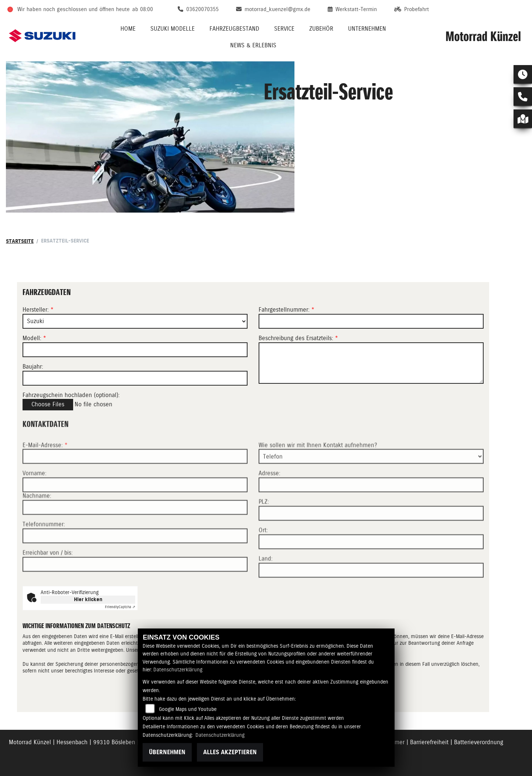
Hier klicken (88, 599)
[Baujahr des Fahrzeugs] (135, 378)
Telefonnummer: (44, 549)
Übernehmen (167, 752)
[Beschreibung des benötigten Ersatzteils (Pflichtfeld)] (371, 363)
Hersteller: (36, 310)
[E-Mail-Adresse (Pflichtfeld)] (135, 481)
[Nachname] (135, 532)
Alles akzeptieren (230, 752)
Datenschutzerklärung (178, 670)
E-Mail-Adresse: (45, 470)
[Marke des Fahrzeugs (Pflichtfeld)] (135, 321)
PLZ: (264, 527)
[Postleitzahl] (371, 538)
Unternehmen (367, 29)
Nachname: (37, 521)
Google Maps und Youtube (188, 709)
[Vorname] (135, 510)
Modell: (32, 338)
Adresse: (270, 498)
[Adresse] (371, 510)
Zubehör (321, 29)
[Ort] (371, 567)
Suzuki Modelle (173, 29)
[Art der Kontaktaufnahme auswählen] (371, 481)
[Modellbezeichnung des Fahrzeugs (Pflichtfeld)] (135, 350)
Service (284, 29)
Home (128, 29)
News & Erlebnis (253, 45)
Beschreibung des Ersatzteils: (298, 338)
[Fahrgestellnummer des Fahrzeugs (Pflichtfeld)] (371, 321)
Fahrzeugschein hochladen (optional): (71, 395)
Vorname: (35, 498)
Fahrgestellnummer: (284, 310)
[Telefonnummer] (135, 561)
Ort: (263, 555)
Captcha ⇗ (120, 607)
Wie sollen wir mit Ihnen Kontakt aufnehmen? (318, 470)
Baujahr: (33, 367)
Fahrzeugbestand (234, 29)
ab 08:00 (143, 9)
